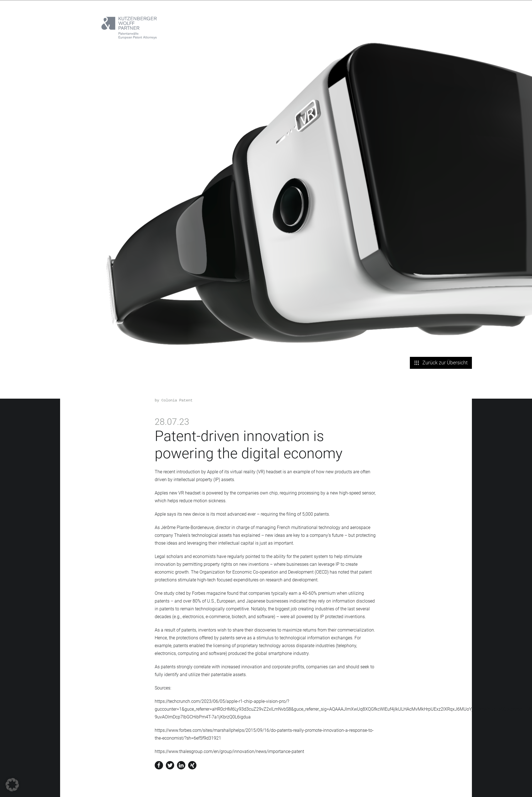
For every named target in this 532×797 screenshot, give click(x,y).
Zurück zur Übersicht (441, 363)
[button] (12, 785)
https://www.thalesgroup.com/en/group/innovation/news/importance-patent (229, 751)
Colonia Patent (177, 400)
